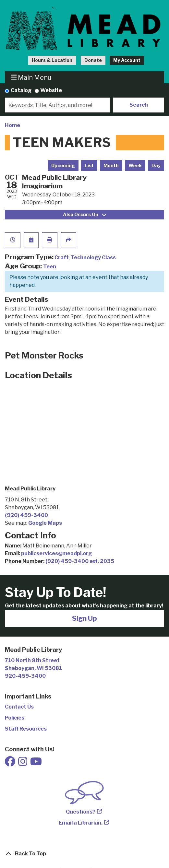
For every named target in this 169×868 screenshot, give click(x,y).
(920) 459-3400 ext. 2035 (80, 561)
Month (111, 165)
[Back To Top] (84, 854)
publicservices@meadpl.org (56, 553)
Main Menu (31, 77)
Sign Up (84, 618)
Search (139, 105)
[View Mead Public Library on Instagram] (23, 763)
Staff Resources (26, 729)
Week (135, 165)
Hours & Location (52, 60)
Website (51, 90)
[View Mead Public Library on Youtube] (36, 763)
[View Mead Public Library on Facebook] (11, 763)
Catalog (21, 90)
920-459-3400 (25, 676)
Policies (15, 718)
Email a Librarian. (81, 823)
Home (12, 125)
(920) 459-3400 (26, 515)
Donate (93, 60)
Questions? (81, 812)
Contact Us (19, 707)
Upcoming (63, 165)
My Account (127, 60)
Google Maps (45, 523)
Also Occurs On (85, 214)
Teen (50, 267)
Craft (62, 258)
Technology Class (93, 258)
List (89, 165)
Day (156, 165)
